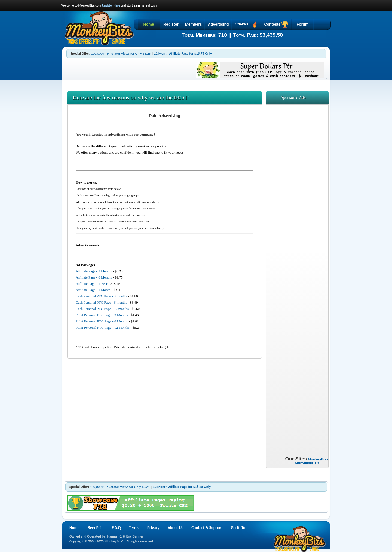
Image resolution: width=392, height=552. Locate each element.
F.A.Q (116, 528)
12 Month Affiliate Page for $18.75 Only (183, 54)
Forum (302, 24)
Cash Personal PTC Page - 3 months (101, 296)
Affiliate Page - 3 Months (94, 271)
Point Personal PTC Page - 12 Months (103, 327)
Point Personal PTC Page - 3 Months (102, 315)
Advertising (218, 24)
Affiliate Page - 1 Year (91, 284)
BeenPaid (96, 528)
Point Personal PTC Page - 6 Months (102, 321)
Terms (134, 528)
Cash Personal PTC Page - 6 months (101, 302)
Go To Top (239, 528)
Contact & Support (207, 528)
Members (193, 24)
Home (149, 24)
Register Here (111, 5)
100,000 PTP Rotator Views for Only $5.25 (121, 54)
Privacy (153, 528)
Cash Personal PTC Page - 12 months (102, 309)
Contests (276, 25)
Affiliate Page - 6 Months (94, 277)
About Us (176, 528)
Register (171, 24)
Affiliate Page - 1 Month (93, 290)
